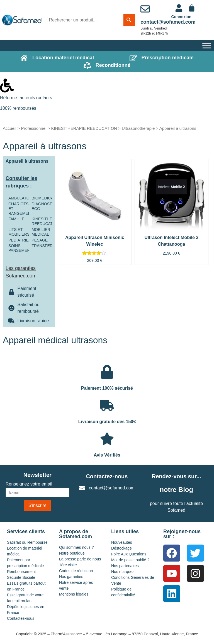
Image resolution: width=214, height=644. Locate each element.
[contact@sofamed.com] (145, 9)
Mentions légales (74, 594)
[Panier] (192, 8)
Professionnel (34, 128)
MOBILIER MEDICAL (41, 232)
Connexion (181, 17)
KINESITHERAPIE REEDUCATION (84, 128)
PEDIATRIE (19, 240)
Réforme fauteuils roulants (26, 98)
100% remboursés (18, 108)
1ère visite (68, 565)
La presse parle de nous (80, 559)
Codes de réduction (76, 571)
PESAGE (40, 240)
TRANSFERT (43, 246)
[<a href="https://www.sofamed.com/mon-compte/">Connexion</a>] (179, 8)
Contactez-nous (107, 476)
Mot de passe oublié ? (130, 560)
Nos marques (123, 572)
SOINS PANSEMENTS (22, 248)
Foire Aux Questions (129, 554)
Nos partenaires (125, 566)
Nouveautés (122, 542)
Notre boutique (72, 553)
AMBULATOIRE (22, 198)
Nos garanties (71, 577)
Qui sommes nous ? (76, 547)
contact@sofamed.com (168, 22)
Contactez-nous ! (22, 618)
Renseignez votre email (29, 484)
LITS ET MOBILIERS (19, 232)
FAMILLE (16, 219)
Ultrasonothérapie (138, 128)
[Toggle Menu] (207, 46)
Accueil (9, 128)
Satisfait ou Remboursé (27, 542)
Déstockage (121, 548)
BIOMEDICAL (44, 198)
